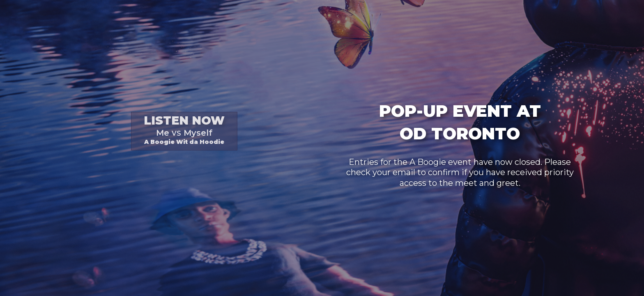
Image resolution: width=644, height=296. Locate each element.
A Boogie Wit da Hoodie (184, 129)
